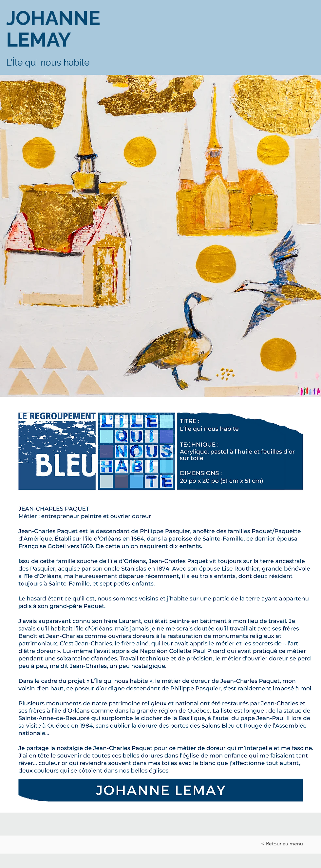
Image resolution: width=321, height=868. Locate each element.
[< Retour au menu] (283, 844)
